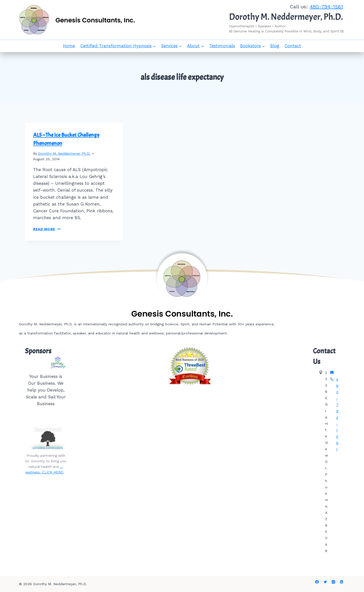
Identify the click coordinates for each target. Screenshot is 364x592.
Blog (275, 46)
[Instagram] (333, 582)
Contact (293, 46)
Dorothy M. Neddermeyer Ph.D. (64, 153)
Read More (47, 229)
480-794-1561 (326, 7)
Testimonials (222, 46)
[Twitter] (325, 582)
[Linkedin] (342, 582)
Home (69, 46)
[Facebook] (317, 582)
